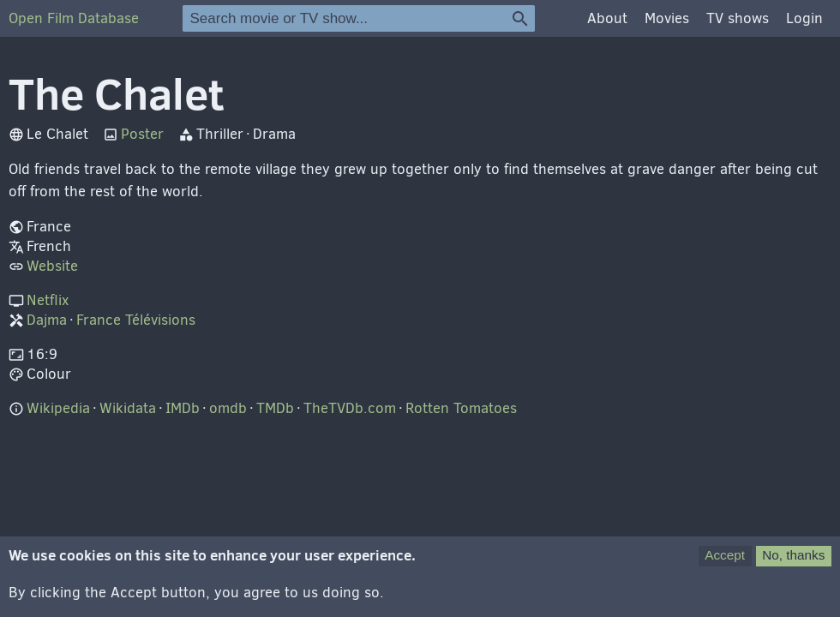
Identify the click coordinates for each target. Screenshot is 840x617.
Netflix (48, 300)
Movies (667, 18)
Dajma (47, 320)
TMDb (275, 408)
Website (52, 266)
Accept (725, 563)
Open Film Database (74, 18)
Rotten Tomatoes (461, 408)
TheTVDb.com (350, 408)
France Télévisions (136, 320)
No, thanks (793, 563)
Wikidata (128, 408)
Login (804, 18)
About (607, 18)
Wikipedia (58, 408)
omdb (228, 408)
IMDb (183, 408)
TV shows (738, 18)
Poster (142, 134)
